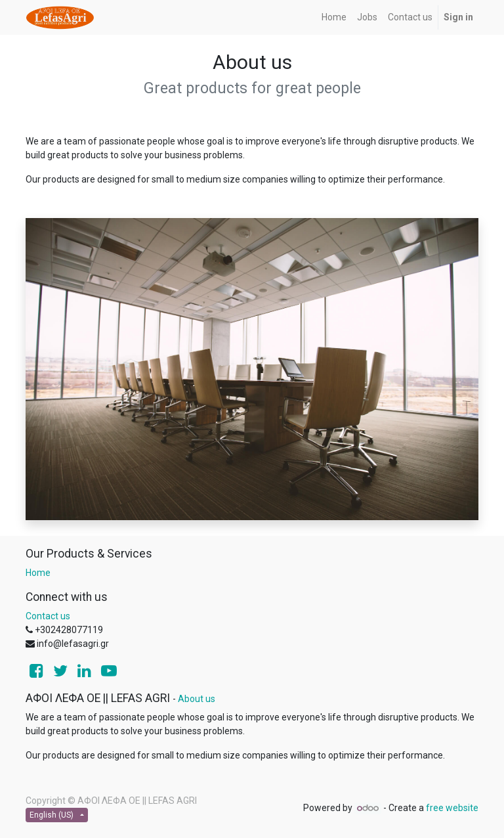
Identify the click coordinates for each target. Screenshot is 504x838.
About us (197, 699)
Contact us (48, 616)
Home (38, 573)
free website (452, 808)
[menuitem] (334, 17)
